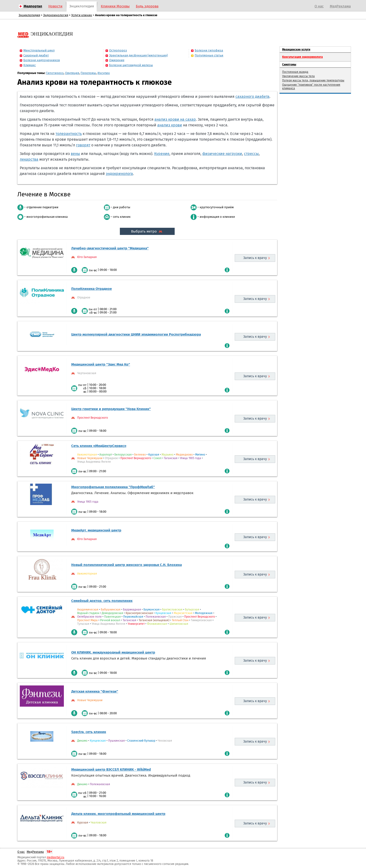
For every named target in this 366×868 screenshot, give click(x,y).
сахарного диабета (252, 97)
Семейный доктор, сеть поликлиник (102, 601)
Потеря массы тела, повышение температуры (313, 80)
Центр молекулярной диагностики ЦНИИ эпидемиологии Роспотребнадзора (136, 334)
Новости (55, 6)
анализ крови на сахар (175, 119)
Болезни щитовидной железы (131, 65)
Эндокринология (56, 15)
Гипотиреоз (55, 73)
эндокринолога (119, 174)
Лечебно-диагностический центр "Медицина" (110, 248)
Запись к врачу (255, 258)
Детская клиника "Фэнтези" (95, 691)
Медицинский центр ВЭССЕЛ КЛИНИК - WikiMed (111, 769)
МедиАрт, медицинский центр (96, 530)
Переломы (88, 73)
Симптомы (289, 64)
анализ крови (170, 125)
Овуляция (72, 73)
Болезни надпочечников (42, 60)
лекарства (29, 159)
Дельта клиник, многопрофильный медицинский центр (118, 814)
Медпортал (33, 6)
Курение (162, 154)
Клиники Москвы (115, 6)
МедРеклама (340, 6)
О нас (319, 6)
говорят (83, 145)
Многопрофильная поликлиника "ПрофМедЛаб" (113, 487)
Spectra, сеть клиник (89, 732)
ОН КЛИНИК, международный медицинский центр (113, 652)
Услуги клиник (82, 15)
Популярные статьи (209, 55)
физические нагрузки (222, 154)
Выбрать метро (147, 231)
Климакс (30, 65)
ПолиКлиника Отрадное (91, 289)
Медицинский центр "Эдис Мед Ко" (101, 364)
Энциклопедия (82, 6)
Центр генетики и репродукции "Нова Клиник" (111, 409)
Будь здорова (147, 6)
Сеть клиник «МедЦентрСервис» (99, 446)
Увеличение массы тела (298, 76)
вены (75, 154)
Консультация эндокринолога (302, 57)
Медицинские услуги (296, 50)
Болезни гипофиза (209, 50)
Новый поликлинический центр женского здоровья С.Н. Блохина (127, 565)
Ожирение (117, 60)
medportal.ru (55, 857)
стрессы (251, 154)
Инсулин (104, 73)
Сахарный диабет (36, 55)
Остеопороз (118, 50)
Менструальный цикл (39, 50)
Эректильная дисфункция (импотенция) (138, 55)
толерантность (69, 134)
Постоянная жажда (295, 72)
